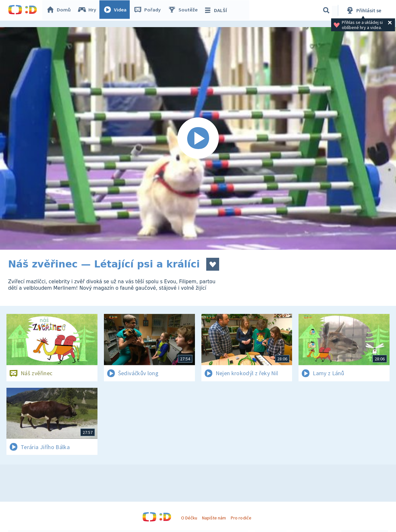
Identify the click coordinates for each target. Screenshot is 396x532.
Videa (117, 10)
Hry (89, 10)
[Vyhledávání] (326, 10)
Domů (60, 10)
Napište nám (214, 518)
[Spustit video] (198, 138)
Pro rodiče (241, 518)
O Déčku (189, 518)
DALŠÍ (217, 10)
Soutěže (184, 10)
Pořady (149, 10)
